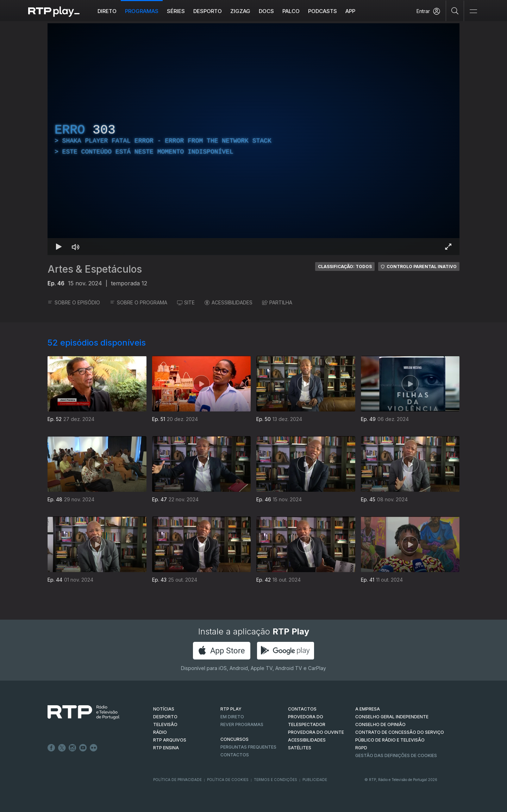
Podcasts (323, 11)
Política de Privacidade (177, 780)
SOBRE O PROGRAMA (139, 302)
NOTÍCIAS (164, 709)
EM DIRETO (232, 717)
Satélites (300, 748)
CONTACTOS (302, 709)
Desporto (208, 11)
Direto (107, 11)
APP (350, 11)
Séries (176, 11)
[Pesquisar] (455, 11)
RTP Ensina (166, 748)
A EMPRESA (368, 709)
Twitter (62, 748)
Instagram (73, 748)
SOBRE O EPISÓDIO (74, 302)
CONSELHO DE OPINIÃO (380, 724)
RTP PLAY (231, 709)
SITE (186, 302)
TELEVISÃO (165, 724)
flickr (94, 748)
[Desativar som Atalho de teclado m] (76, 247)
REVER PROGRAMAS (242, 724)
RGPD (361, 748)
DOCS (266, 11)
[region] (254, 139)
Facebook (51, 748)
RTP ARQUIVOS (170, 740)
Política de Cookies (228, 780)
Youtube (83, 748)
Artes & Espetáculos (95, 269)
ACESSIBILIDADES (229, 302)
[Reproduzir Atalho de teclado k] (59, 247)
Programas (142, 11)
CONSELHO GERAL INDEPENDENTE (392, 717)
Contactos (235, 755)
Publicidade (315, 780)
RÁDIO (160, 732)
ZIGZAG (240, 11)
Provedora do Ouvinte (316, 732)
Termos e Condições (276, 780)
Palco (291, 11)
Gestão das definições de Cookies (396, 755)
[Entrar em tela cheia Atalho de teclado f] (448, 247)
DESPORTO (165, 717)
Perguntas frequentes (248, 747)
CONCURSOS (234, 739)
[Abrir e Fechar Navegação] (473, 11)
